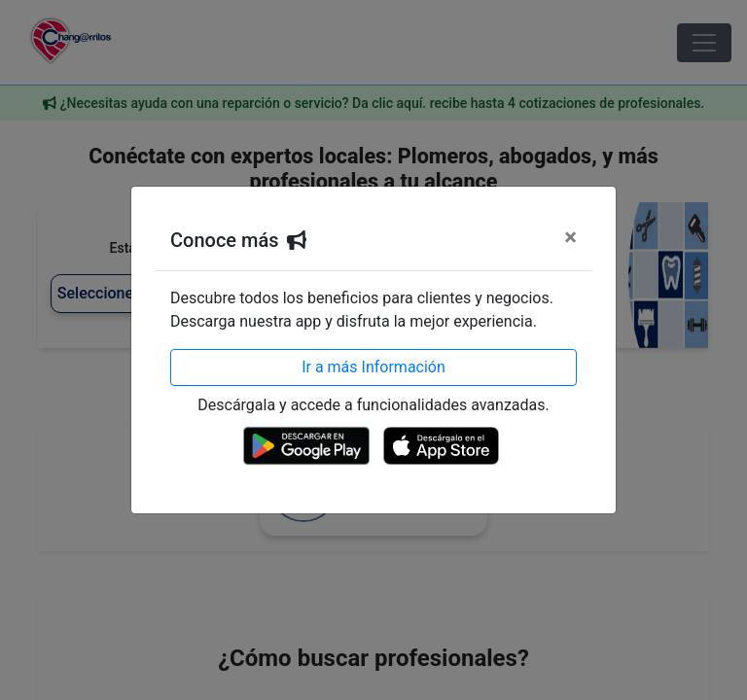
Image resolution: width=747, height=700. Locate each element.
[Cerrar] (570, 237)
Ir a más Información (373, 367)
